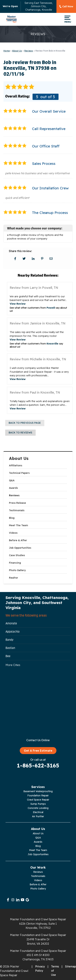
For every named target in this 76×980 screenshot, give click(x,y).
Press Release (17, 503)
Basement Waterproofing (38, 791)
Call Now (68, 6)
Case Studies (17, 555)
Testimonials (17, 510)
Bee (8, 656)
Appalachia (13, 632)
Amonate (11, 623)
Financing (15, 563)
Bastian (10, 648)
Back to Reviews (20, 433)
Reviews (14, 495)
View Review (18, 304)
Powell (51, 308)
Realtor (14, 578)
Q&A (12, 480)
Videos (13, 533)
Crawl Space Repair (38, 800)
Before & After (18, 540)
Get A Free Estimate (38, 751)
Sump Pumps (38, 804)
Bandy (9, 640)
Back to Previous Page (25, 423)
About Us (19, 458)
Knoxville (52, 344)
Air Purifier (38, 816)
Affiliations (16, 465)
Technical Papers (19, 473)
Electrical (38, 812)
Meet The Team (19, 525)
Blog (12, 518)
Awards (13, 488)
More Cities (13, 665)
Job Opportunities (20, 548)
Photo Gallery (17, 570)
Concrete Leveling (38, 808)
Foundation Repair (38, 795)
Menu (67, 19)
